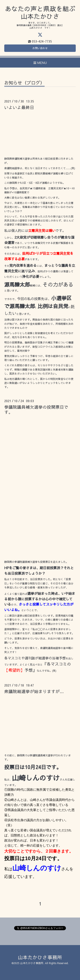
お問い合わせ (40, 48)
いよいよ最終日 (19, 107)
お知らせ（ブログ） (24, 83)
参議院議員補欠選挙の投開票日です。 (36, 409)
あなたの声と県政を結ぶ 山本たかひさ (40, 12)
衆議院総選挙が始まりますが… (34, 691)
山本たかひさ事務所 (40, 957)
